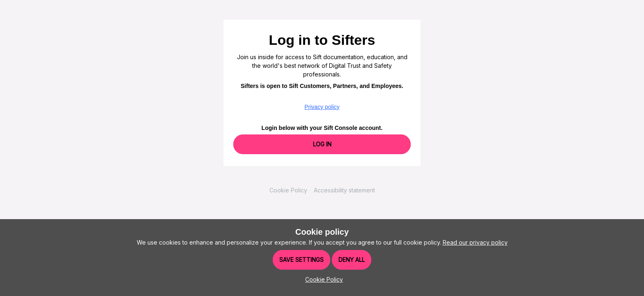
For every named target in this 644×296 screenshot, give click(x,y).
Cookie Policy (288, 190)
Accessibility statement (344, 190)
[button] (322, 279)
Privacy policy (322, 107)
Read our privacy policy (475, 242)
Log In (322, 144)
